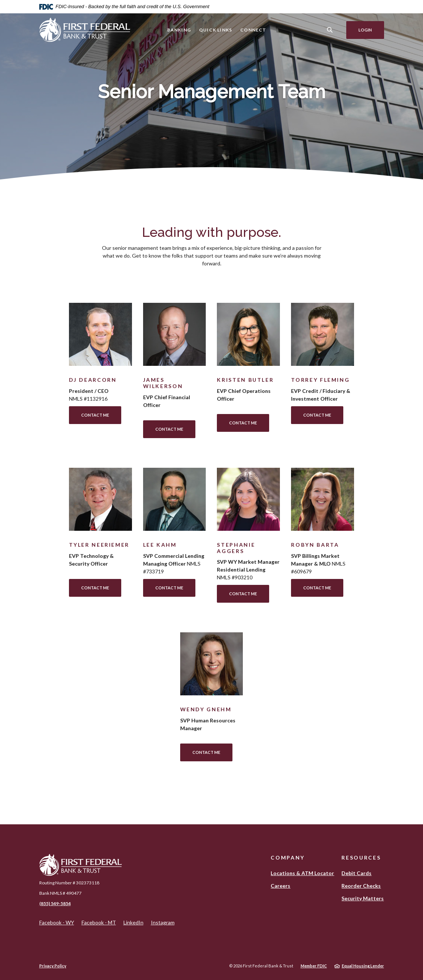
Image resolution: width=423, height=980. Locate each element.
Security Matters (363, 898)
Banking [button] (179, 30)
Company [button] (287, 857)
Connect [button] (253, 30)
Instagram (163, 923)
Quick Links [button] (216, 30)
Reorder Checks (361, 886)
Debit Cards (356, 873)
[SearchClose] (330, 30)
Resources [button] (361, 857)
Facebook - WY (57, 923)
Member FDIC (314, 966)
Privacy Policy (53, 966)
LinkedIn (133, 923)
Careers (280, 886)
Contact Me (95, 415)
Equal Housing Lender (363, 966)
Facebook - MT (99, 923)
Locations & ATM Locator (302, 873)
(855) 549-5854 (55, 903)
